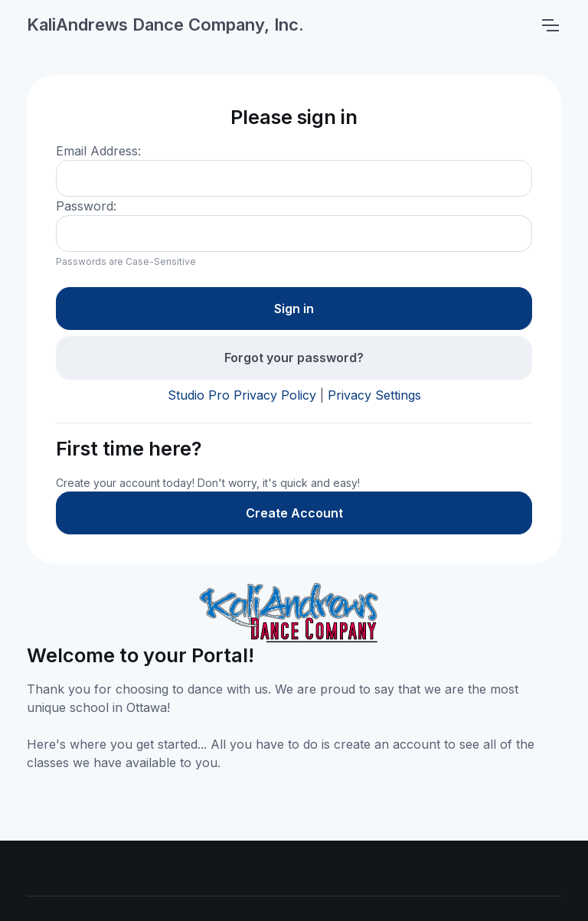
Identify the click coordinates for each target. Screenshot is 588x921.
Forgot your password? (294, 358)
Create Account (294, 513)
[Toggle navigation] (550, 25)
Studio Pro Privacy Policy (242, 395)
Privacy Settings (374, 395)
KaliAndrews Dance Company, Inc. (165, 24)
